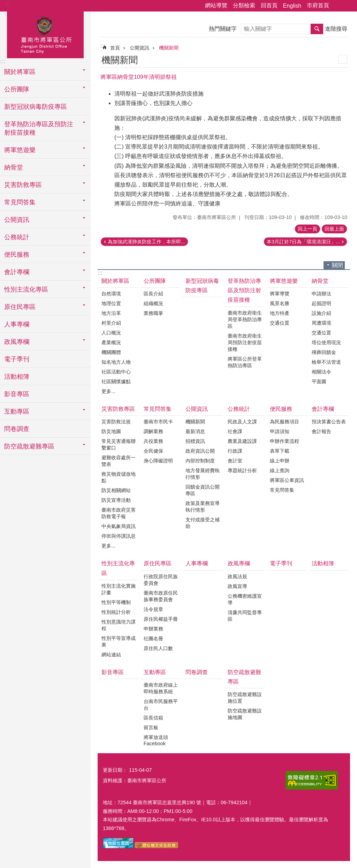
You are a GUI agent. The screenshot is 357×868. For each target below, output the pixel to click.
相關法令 (321, 372)
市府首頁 (318, 5)
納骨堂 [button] (14, 167)
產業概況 (111, 342)
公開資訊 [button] (17, 220)
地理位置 (111, 303)
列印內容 (343, 59)
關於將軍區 (115, 281)
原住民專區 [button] (20, 307)
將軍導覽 (280, 294)
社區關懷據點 (116, 382)
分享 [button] (338, 6)
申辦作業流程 (284, 441)
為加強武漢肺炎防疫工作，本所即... (146, 242)
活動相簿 (17, 377)
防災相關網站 (116, 490)
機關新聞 (169, 48)
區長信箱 (153, 718)
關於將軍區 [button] (20, 72)
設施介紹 (321, 313)
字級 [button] (348, 6)
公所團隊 (155, 281)
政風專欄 (239, 563)
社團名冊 (153, 639)
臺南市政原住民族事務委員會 (161, 596)
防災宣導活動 (116, 500)
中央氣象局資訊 (119, 526)
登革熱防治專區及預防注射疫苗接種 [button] (39, 128)
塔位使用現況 (326, 342)
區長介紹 (153, 294)
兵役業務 (153, 441)
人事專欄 (17, 324)
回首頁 (269, 5)
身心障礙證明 (158, 461)
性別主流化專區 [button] (26, 289)
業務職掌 (153, 313)
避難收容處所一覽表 (119, 461)
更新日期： (115, 770)
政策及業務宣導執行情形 (203, 507)
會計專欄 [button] (17, 272)
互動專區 (155, 672)
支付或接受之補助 (203, 523)
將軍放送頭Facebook (156, 740)
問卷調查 (17, 429)
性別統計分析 (116, 612)
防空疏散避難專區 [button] (29, 446)
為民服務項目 (284, 422)
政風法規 (237, 576)
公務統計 (239, 409)
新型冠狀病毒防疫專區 (36, 107)
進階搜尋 (336, 29)
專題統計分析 (242, 470)
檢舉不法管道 (326, 362)
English (292, 6)
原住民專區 (158, 563)
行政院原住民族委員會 (161, 580)
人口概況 (111, 333)
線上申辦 (280, 461)
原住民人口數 (158, 648)
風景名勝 (280, 303)
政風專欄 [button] (17, 342)
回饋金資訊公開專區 (203, 490)
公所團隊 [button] (17, 89)
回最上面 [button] (334, 229)
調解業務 (153, 431)
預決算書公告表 (329, 422)
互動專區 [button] (17, 412)
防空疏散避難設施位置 (245, 698)
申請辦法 (321, 294)
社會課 (235, 431)
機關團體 (111, 352)
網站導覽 (216, 5)
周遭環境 (321, 323)
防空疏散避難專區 (244, 677)
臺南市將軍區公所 (45, 34)
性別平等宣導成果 (119, 641)
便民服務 (281, 409)
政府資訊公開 (200, 451)
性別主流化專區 (118, 568)
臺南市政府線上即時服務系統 (161, 688)
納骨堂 (320, 281)
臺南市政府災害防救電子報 (119, 513)
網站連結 (111, 655)
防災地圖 (111, 431)
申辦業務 (153, 629)
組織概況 (153, 303)
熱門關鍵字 (223, 29)
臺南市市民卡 (158, 422)
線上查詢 (280, 470)
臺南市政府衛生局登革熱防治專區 (245, 319)
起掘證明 (321, 303)
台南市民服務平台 (161, 705)
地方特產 (280, 313)
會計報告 (321, 431)
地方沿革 (111, 313)
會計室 (235, 461)
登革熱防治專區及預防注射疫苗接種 (244, 290)
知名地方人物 (116, 362)
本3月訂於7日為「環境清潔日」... (303, 242)
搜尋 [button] (317, 29)
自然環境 (111, 294)
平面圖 (319, 382)
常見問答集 (158, 409)
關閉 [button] (337, 265)
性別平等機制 (116, 602)
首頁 (115, 48)
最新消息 (195, 431)
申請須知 (280, 431)
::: (7, 4)
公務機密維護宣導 (245, 599)
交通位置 (280, 323)
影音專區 (17, 394)
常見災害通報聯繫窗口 (119, 444)
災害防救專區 (118, 409)
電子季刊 (17, 359)
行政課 (235, 451)
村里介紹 (111, 323)
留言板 (151, 727)
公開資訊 (139, 48)
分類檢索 (244, 5)
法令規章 (153, 609)
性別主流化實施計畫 (119, 589)
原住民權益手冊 (161, 619)
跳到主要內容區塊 (4, 4)
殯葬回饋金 (324, 352)
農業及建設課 (242, 441)
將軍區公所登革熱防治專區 (245, 362)
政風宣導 (237, 586)
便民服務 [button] (17, 255)
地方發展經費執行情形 (203, 474)
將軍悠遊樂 (284, 281)
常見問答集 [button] (20, 202)
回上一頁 (307, 229)
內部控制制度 (200, 461)
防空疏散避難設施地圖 (245, 714)
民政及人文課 (242, 422)
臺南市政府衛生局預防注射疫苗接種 (245, 342)
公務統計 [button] (17, 237)
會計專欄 (323, 409)
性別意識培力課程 (119, 625)
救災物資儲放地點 (119, 477)
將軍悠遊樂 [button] (20, 150)
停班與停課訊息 (119, 536)
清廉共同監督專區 (245, 616)
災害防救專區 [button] (23, 185)
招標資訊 (195, 441)
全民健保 (153, 451)
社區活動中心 (116, 372)
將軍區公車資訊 (287, 480)
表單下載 (280, 451)
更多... (108, 391)
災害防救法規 (116, 422)
